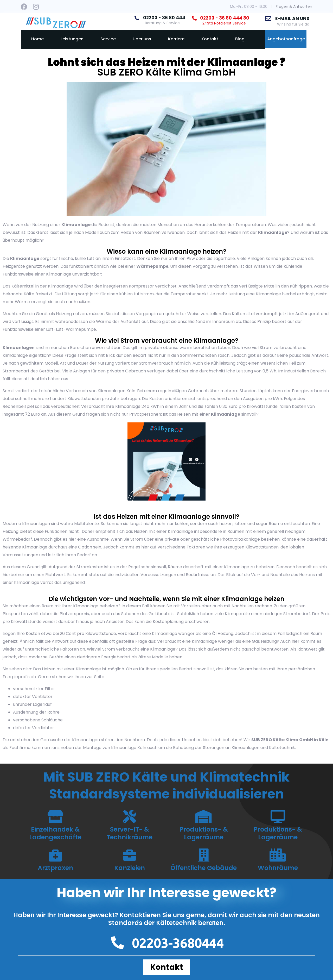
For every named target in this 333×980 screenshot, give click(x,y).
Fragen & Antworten (294, 7)
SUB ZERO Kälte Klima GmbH (166, 72)
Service (108, 39)
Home (37, 39)
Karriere (176, 39)
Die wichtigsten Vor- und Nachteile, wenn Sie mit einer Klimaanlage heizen (166, 599)
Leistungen (72, 39)
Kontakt (210, 39)
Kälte (29, 294)
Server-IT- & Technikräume (129, 833)
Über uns (142, 39)
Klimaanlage (76, 225)
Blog (240, 39)
